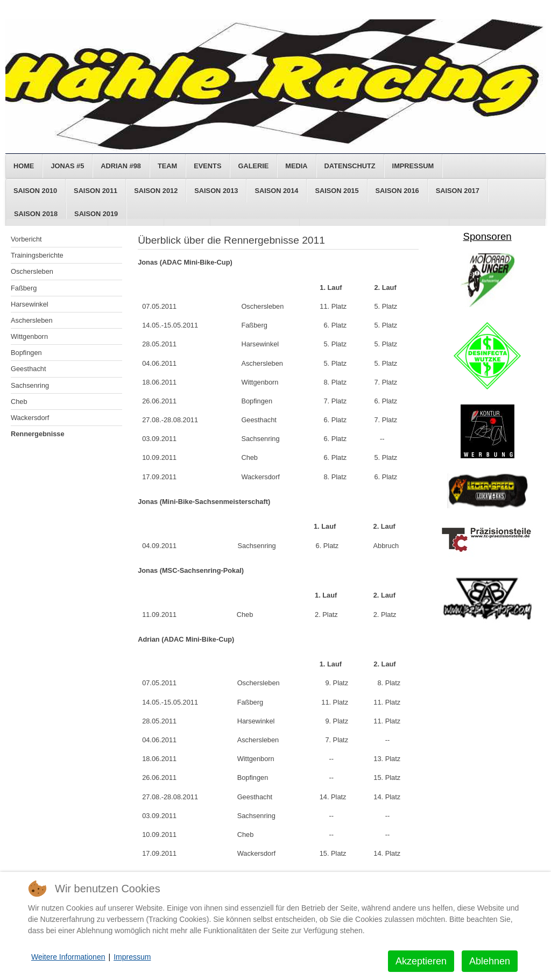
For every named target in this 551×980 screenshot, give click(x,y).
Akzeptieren (421, 961)
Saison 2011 (96, 191)
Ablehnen (490, 961)
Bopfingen (26, 353)
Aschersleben (32, 320)
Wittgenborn (29, 336)
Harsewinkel (30, 304)
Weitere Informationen (68, 957)
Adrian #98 (121, 166)
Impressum (413, 166)
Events (207, 166)
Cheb (19, 402)
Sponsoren (487, 236)
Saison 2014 (276, 191)
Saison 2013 (216, 191)
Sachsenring (30, 385)
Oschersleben (32, 271)
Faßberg (24, 288)
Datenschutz (350, 166)
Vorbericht (26, 239)
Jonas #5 (67, 166)
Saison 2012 (156, 191)
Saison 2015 (337, 191)
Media (296, 166)
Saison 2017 (458, 191)
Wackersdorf (30, 418)
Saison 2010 (35, 191)
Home (24, 166)
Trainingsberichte (37, 255)
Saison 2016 (397, 191)
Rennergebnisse (38, 434)
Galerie (253, 166)
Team (167, 166)
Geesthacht (28, 369)
